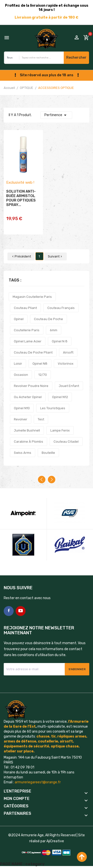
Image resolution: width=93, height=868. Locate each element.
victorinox (66, 364)
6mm (54, 330)
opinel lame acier (28, 341)
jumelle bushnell (27, 430)
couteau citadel (66, 442)
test (41, 419)
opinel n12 (60, 397)
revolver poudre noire (31, 386)
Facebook (9, 611)
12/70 (43, 375)
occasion (21, 375)
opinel (19, 319)
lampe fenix (60, 430)
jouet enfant (69, 386)
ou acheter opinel (28, 397)
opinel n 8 (60, 341)
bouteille (48, 453)
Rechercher (76, 58)
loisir (18, 364)
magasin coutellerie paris (32, 297)
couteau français (61, 308)
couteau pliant (25, 308)
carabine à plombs (29, 442)
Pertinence (56, 115)
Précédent (21, 256)
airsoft (68, 352)
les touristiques (53, 408)
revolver (21, 419)
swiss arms (23, 453)
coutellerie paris (27, 330)
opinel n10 (22, 408)
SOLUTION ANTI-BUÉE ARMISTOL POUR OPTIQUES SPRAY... (21, 198)
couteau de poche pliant (33, 352)
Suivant (55, 256)
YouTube (21, 611)
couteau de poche (48, 319)
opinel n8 (40, 364)
